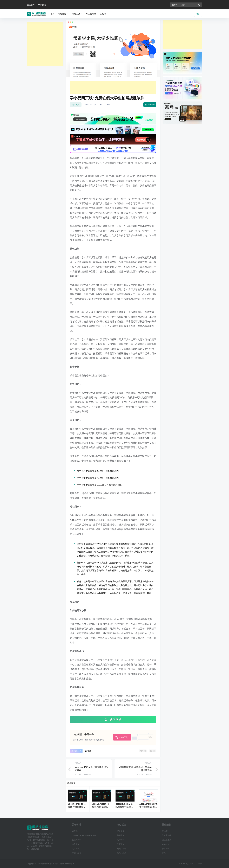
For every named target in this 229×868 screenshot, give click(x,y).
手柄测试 (121, 835)
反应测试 (121, 844)
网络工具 (77, 14)
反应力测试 (77, 840)
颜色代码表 (122, 853)
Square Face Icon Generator (84, 835)
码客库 (75, 831)
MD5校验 (166, 844)
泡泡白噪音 (122, 849)
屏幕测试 (166, 849)
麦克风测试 (77, 853)
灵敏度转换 (167, 835)
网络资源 (63, 14)
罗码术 (165, 831)
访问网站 (150, 104)
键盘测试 (76, 844)
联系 (164, 853)
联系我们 (42, 5)
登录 (198, 14)
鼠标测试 (76, 849)
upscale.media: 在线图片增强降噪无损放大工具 (77, 807)
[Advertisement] (45, 44)
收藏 (88, 751)
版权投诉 (31, 5)
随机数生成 (167, 840)
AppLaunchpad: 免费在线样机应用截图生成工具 (148, 807)
